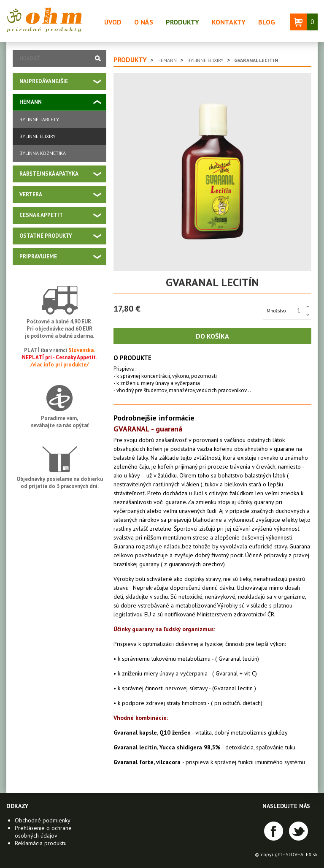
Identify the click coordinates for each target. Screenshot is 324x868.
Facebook (274, 831)
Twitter (298, 831)
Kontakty (229, 22)
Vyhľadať (98, 58)
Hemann (31, 102)
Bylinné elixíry (38, 136)
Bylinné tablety (39, 119)
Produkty (182, 22)
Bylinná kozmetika (43, 153)
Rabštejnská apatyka (49, 174)
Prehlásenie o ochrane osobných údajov (43, 832)
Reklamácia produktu (41, 843)
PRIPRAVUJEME (38, 256)
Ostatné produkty (46, 236)
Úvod (113, 22)
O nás (144, 22)
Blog (267, 22)
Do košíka (212, 336)
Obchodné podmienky (43, 820)
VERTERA (31, 194)
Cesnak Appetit (41, 215)
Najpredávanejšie (44, 81)
